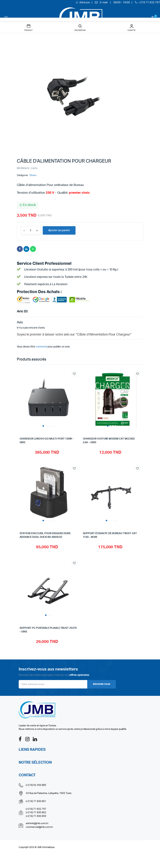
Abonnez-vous (102, 684)
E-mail (104, 2)
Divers (33, 175)
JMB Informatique (46, 847)
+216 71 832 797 (149, 2)
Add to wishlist (74, 374)
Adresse (85, 2)
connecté (41, 347)
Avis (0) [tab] (22, 311)
